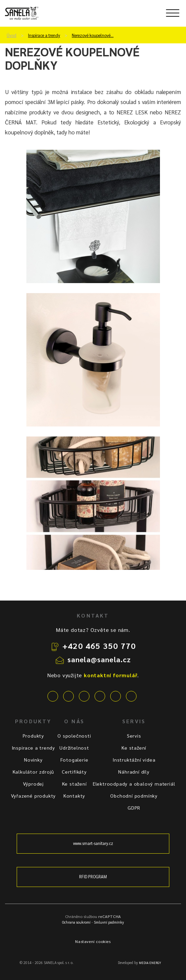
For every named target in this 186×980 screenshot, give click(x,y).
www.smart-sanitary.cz (93, 843)
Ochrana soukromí (76, 922)
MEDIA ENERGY (150, 963)
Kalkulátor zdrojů (34, 772)
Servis (134, 736)
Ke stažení (74, 784)
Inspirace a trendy (44, 35)
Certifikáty (74, 772)
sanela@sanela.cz (99, 659)
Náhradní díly (134, 772)
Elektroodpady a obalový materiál (134, 784)
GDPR (134, 808)
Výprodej (33, 784)
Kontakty (74, 796)
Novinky (33, 760)
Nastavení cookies (93, 941)
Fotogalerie (74, 760)
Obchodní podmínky (134, 796)
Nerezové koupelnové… (93, 35)
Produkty (33, 736)
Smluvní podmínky (109, 922)
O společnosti (74, 736)
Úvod (12, 35)
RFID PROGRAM (93, 877)
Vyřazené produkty (34, 796)
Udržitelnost (74, 748)
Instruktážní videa (134, 760)
